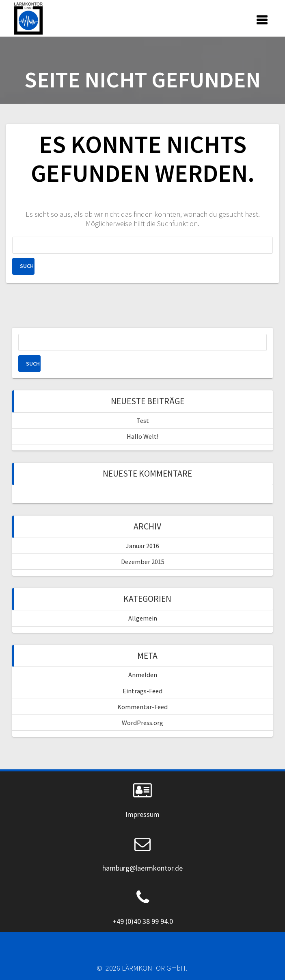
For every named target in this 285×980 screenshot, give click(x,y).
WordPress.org (142, 723)
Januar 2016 (142, 546)
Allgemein (143, 618)
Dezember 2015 (143, 562)
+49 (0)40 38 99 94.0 (143, 921)
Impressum (142, 814)
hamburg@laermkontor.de (142, 868)
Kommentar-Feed (142, 707)
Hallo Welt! (142, 436)
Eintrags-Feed (142, 691)
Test (143, 420)
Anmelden (143, 675)
